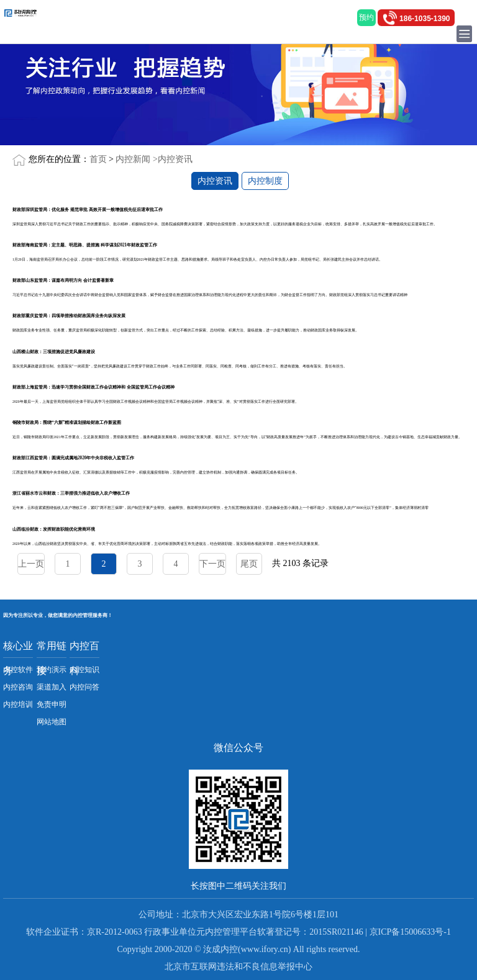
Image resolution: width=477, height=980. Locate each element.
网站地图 (52, 722)
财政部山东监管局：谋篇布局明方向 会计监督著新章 (63, 281)
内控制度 (265, 181)
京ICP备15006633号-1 (410, 932)
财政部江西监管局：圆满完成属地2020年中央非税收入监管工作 (73, 458)
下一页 (212, 564)
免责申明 (52, 704)
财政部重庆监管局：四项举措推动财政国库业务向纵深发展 (69, 316)
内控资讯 (175, 159)
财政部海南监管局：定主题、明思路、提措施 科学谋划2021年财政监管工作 (85, 245)
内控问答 (84, 687)
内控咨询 (18, 687)
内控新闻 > (136, 159)
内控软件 (18, 670)
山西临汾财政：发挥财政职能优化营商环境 (54, 529)
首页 (98, 159)
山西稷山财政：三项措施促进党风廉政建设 (54, 352)
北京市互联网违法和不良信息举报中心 (238, 967)
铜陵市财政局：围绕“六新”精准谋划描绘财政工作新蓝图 (67, 423)
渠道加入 (52, 687)
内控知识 (84, 670)
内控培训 (18, 704)
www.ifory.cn (265, 949)
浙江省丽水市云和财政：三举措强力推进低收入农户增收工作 (71, 493)
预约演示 (52, 670)
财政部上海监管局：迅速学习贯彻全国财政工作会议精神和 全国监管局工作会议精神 (93, 387)
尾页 (249, 564)
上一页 (31, 564)
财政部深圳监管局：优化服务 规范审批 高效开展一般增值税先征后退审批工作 (88, 210)
